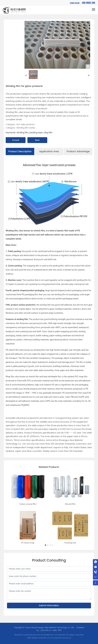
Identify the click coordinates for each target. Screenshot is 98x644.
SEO (60, 630)
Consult (16, 140)
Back (37, 140)
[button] (45, 545)
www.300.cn (46, 630)
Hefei (55, 630)
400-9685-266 (82, 3)
